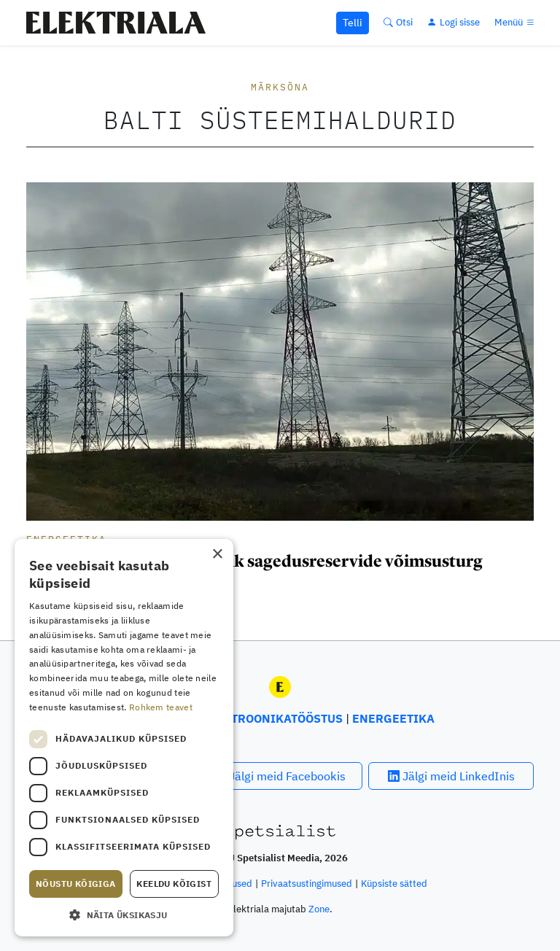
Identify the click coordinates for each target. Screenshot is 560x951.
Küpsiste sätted (394, 884)
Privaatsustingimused (307, 884)
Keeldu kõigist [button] (174, 884)
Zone (319, 909)
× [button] (217, 555)
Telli (353, 23)
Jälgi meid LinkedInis (451, 776)
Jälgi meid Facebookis (280, 776)
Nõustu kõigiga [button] (76, 884)
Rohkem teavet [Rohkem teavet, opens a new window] (161, 707)
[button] (124, 915)
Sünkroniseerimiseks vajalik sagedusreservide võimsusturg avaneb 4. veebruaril (254, 570)
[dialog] (124, 738)
